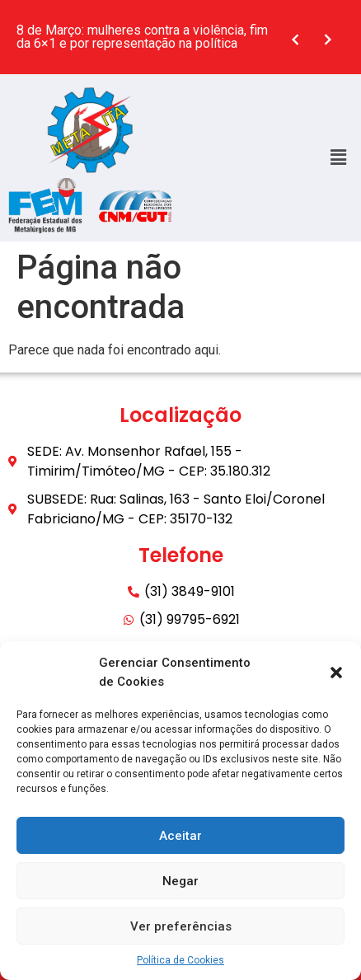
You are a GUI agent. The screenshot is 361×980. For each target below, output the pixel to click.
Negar (180, 881)
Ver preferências (181, 926)
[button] (336, 673)
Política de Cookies (180, 960)
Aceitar (180, 836)
